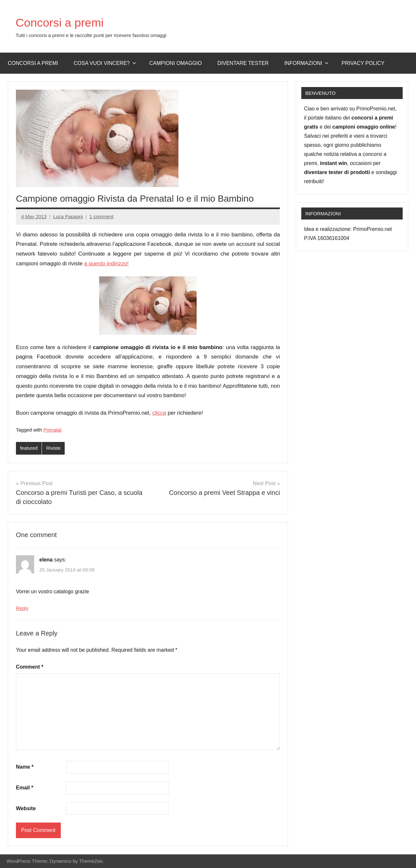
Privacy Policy (363, 63)
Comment (30, 667)
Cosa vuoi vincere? (105, 63)
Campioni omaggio (175, 63)
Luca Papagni (68, 216)
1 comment (101, 216)
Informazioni (306, 63)
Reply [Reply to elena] (22, 608)
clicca (159, 413)
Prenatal (52, 430)
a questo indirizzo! (106, 264)
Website (26, 808)
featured (29, 448)
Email (25, 788)
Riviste (54, 448)
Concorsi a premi (65, 22)
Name (25, 767)
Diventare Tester (243, 63)
